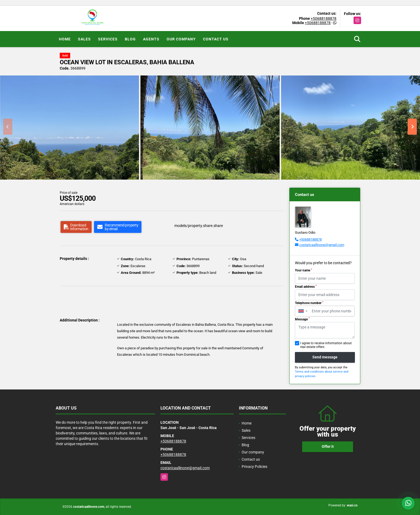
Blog (130, 39)
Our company (181, 39)
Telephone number (309, 303)
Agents (151, 39)
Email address (306, 287)
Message (302, 319)
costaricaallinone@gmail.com (322, 245)
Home (65, 39)
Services (108, 39)
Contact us (216, 39)
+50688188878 (324, 18)
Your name (303, 270)
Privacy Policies (254, 467)
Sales (84, 39)
